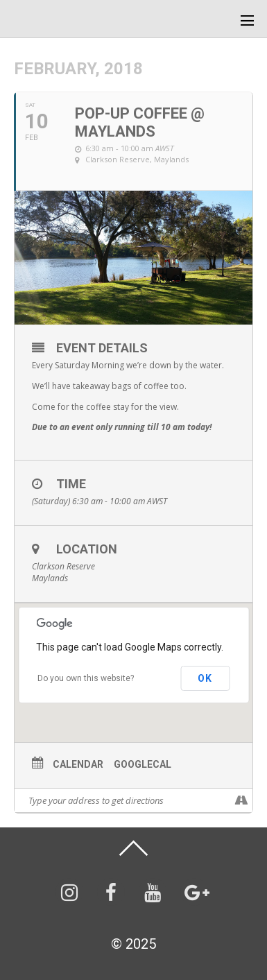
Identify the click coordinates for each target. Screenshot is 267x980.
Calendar (78, 764)
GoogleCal (143, 764)
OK (205, 678)
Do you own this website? (86, 678)
